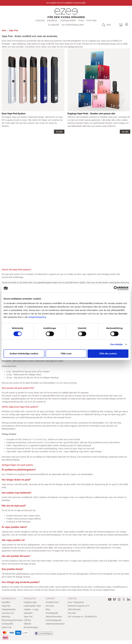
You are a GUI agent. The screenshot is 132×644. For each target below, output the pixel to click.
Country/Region (45, 633)
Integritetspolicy (9, 609)
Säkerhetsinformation (55, 624)
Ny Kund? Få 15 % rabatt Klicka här (66, 3)
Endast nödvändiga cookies (24, 354)
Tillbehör (54, 25)
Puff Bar (91, 21)
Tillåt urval (66, 354)
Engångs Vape (30, 602)
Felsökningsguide (54, 620)
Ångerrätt (6, 606)
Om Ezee (50, 606)
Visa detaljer (116, 344)
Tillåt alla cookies (108, 354)
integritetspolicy (37, 317)
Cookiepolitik (7, 624)
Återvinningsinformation (12, 620)
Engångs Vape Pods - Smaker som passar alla (91, 114)
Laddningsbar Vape (32, 606)
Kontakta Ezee (52, 602)
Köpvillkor (6, 602)
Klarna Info (7, 627)
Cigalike (40, 21)
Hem (4, 30)
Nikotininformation (54, 617)
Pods (81, 21)
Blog (48, 609)
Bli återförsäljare (73, 25)
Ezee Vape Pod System (14, 114)
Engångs (52, 21)
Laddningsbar (68, 21)
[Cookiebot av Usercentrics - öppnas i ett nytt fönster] (116, 288)
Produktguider (52, 613)
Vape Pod (13, 30)
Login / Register (127, 24)
